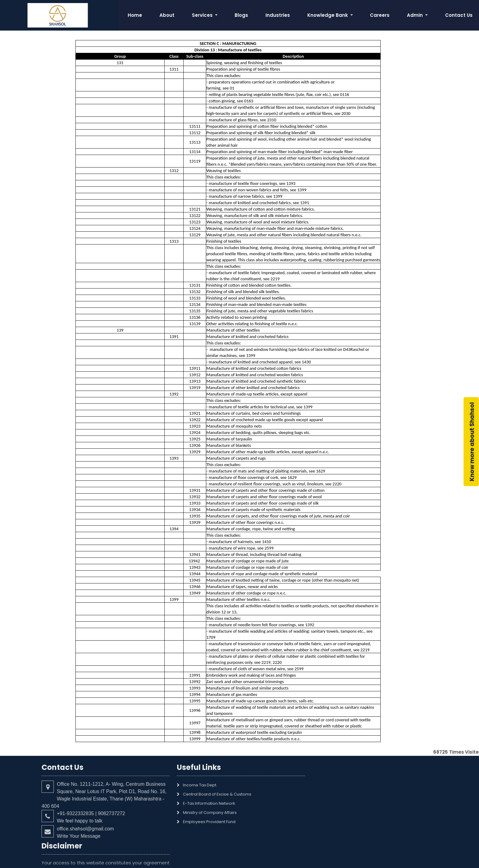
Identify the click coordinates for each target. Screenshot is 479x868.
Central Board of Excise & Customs (214, 794)
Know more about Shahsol (472, 442)
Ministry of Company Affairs (207, 813)
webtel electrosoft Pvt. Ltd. (290, 859)
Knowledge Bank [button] (328, 15)
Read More (319, 813)
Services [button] (203, 15)
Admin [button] (415, 15)
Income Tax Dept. (197, 785)
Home (135, 15)
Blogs (241, 15)
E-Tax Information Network (206, 803)
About (167, 15)
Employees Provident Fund (206, 822)
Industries (278, 15)
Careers (380, 15)
